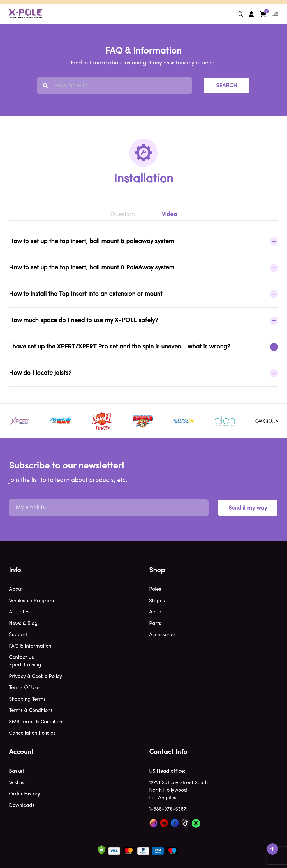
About (16, 589)
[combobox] (114, 86)
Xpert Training (25, 665)
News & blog (23, 624)
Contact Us (21, 658)
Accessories (162, 635)
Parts (155, 624)
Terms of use (24, 688)
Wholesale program (32, 601)
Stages (157, 601)
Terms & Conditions (31, 711)
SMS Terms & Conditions (37, 722)
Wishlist (17, 783)
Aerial (156, 612)
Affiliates (19, 612)
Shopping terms (27, 699)
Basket (17, 771)
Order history (25, 794)
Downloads (22, 806)
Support (18, 635)
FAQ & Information (30, 646)
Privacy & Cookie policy (35, 677)
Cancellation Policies (32, 733)
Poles (155, 589)
